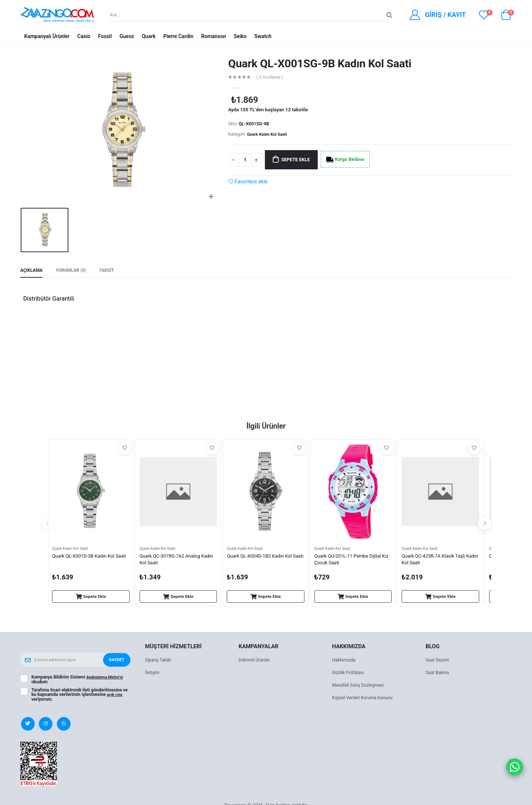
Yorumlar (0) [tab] (74, 271)
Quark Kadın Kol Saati (268, 134)
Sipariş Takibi (159, 661)
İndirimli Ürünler (255, 661)
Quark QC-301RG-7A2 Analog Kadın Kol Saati (172, 561)
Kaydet (116, 661)
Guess (127, 36)
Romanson (213, 36)
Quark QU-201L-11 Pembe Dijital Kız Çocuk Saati (350, 561)
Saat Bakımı (438, 674)
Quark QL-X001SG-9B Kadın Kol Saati (320, 63)
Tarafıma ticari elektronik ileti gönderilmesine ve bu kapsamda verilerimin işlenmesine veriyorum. (80, 696)
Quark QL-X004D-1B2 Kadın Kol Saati (262, 561)
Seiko (240, 36)
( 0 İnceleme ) (271, 77)
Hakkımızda (345, 661)
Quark (149, 36)
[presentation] (47, 524)
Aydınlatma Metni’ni (106, 679)
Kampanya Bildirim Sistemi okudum (79, 681)
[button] (506, 17)
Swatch (263, 36)
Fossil (105, 36)
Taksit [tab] (111, 271)
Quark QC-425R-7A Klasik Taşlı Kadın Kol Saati (436, 561)
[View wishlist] (484, 15)
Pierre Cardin (178, 36)
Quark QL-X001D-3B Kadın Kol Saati (86, 561)
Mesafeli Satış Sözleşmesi (360, 686)
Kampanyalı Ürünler (47, 36)
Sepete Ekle (300, 160)
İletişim (153, 674)
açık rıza (115, 696)
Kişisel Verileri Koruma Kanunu (365, 699)
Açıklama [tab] (32, 271)
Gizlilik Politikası (349, 674)
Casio (84, 36)
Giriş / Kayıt (445, 15)
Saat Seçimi (438, 661)
